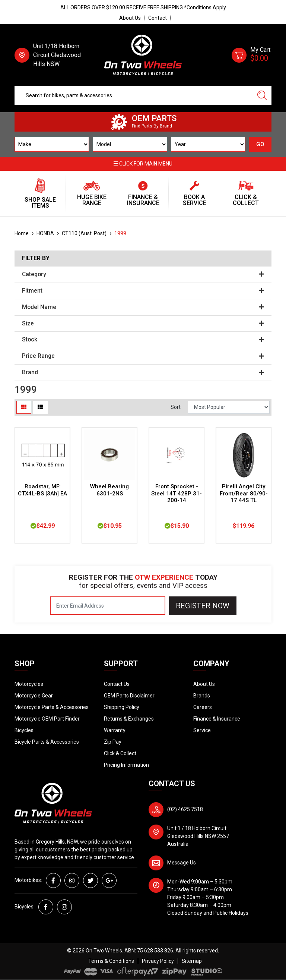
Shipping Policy (122, 707)
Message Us (182, 863)
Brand (143, 372)
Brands (202, 696)
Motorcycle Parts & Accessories (52, 707)
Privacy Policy (158, 961)
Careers (203, 707)
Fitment (143, 291)
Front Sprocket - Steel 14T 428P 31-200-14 (177, 494)
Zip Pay (113, 742)
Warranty (115, 730)
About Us (130, 18)
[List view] (40, 407)
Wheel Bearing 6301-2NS (109, 490)
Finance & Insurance (217, 719)
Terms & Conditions (111, 961)
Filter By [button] (36, 258)
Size (143, 324)
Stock (143, 340)
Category (143, 274)
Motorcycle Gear (34, 696)
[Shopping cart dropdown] (252, 55)
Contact (158, 18)
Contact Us (117, 684)
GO (260, 144)
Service (202, 730)
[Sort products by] (229, 407)
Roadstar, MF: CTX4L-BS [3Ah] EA (42, 490)
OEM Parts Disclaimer (129, 696)
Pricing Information (126, 765)
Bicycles (24, 730)
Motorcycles (29, 684)
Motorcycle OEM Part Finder (47, 719)
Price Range (143, 356)
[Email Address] (108, 606)
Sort (176, 407)
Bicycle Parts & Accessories (47, 742)
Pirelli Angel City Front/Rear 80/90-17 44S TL (244, 494)
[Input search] (134, 95)
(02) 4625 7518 (185, 809)
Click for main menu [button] (143, 164)
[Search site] (262, 95)
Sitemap (192, 961)
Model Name (143, 307)
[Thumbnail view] (24, 407)
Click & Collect (120, 753)
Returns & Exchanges (129, 719)
